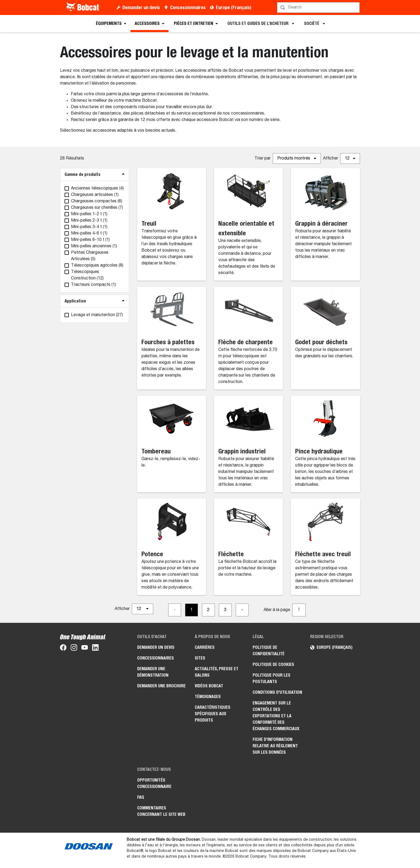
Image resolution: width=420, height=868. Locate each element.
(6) (97, 201)
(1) (95, 195)
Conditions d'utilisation (277, 692)
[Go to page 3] (225, 610)
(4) (97, 188)
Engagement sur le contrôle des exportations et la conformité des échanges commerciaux (276, 716)
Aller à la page (277, 610)
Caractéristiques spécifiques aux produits (213, 714)
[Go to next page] (242, 610)
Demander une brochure (161, 686)
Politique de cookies (273, 664)
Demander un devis (141, 7)
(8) (97, 266)
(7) (97, 208)
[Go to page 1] (192, 610)
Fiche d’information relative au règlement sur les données (275, 746)
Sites (200, 658)
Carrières (205, 647)
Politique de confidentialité (269, 651)
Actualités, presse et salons (217, 672)
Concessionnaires (188, 7)
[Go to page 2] (208, 610)
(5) (90, 256)
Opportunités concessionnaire (154, 783)
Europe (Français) (234, 7)
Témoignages (208, 697)
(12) (87, 275)
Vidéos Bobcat (209, 686)
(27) (97, 315)
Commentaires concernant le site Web (161, 811)
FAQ (141, 797)
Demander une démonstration (153, 672)
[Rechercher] (319, 7)
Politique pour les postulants (271, 678)
